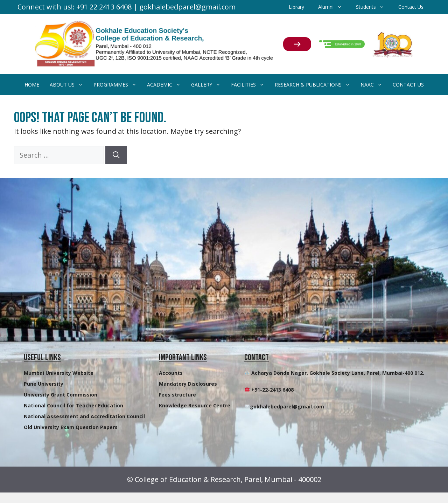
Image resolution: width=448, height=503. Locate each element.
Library (296, 7)
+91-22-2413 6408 (272, 390)
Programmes (118, 85)
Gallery (208, 85)
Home (32, 85)
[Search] (116, 155)
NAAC (374, 85)
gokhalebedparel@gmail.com (287, 406)
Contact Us (411, 7)
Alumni (334, 7)
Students (374, 7)
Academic (166, 85)
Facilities (250, 85)
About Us (69, 85)
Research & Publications (315, 85)
